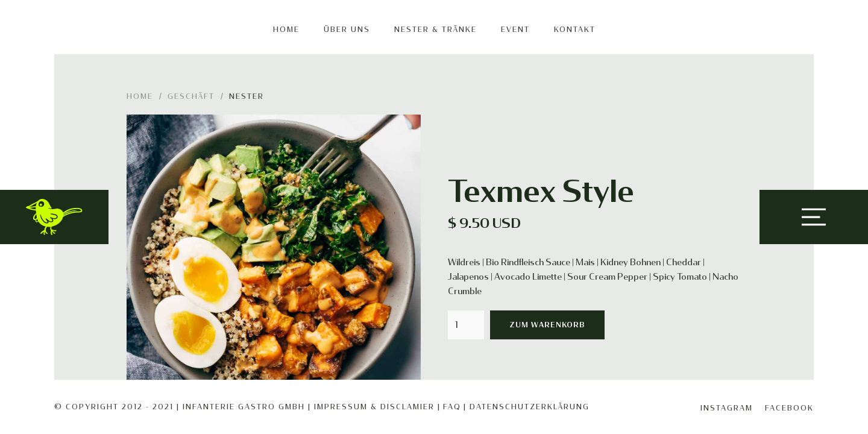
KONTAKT (575, 30)
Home (286, 30)
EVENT (515, 30)
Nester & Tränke (436, 30)
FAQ (452, 407)
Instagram (727, 408)
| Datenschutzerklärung (527, 407)
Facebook (789, 408)
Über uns (347, 30)
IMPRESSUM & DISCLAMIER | (377, 407)
